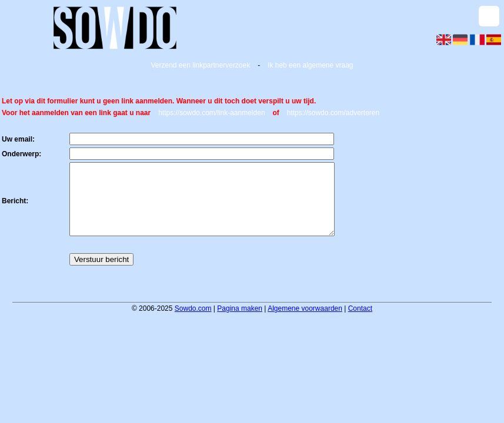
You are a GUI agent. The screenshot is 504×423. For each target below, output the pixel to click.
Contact (360, 323)
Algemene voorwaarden (305, 323)
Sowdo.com (193, 323)
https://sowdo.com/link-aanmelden (211, 113)
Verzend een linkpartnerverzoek (200, 65)
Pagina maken (240, 323)
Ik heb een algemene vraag (310, 65)
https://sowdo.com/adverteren (333, 113)
